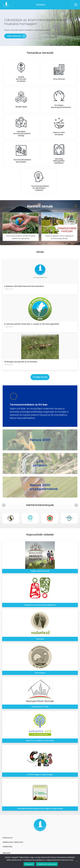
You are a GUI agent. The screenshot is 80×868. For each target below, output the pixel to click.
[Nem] (77, 861)
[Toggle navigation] (76, 5)
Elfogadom (29, 864)
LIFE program (40, 463)
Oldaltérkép (7, 847)
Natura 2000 (40, 440)
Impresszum (8, 838)
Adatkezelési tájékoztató (47, 864)
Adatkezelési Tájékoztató (13, 842)
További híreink (40, 377)
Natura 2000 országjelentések (44, 487)
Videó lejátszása (14, 36)
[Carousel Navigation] (40, 206)
